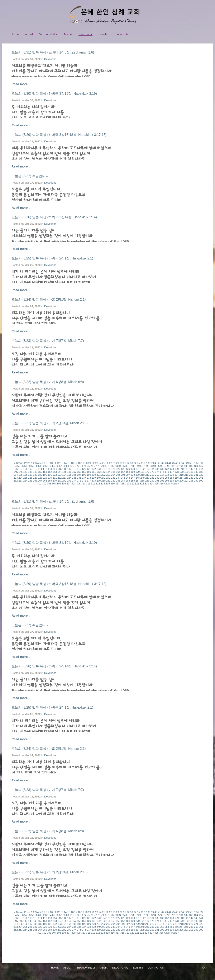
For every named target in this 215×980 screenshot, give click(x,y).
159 (84, 472)
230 (50, 478)
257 (182, 478)
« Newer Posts (22, 463)
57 (26, 466)
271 (59, 481)
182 (196, 472)
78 (99, 466)
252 (157, 478)
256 (177, 478)
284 (123, 481)
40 (156, 463)
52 (198, 463)
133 (147, 469)
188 (35, 475)
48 (184, 463)
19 (83, 463)
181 (191, 472)
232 (59, 478)
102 (186, 466)
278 (94, 481)
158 (79, 472)
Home (15, 34)
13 (62, 463)
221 (196, 475)
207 (128, 475)
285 (128, 481)
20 (86, 463)
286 (133, 481)
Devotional (85, 34)
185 (20, 475)
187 (30, 475)
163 (104, 472)
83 (116, 466)
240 (99, 478)
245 (123, 478)
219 (186, 475)
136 (162, 469)
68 (64, 466)
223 (16, 478)
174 (157, 472)
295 (177, 481)
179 (182, 472)
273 (69, 481)
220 (191, 475)
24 (100, 463)
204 (113, 475)
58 (29, 466)
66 (57, 466)
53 (201, 463)
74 (85, 466)
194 (64, 475)
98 (169, 466)
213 (157, 475)
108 (25, 469)
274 (74, 481)
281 (108, 481)
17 (76, 463)
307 (69, 484)
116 (64, 469)
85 (123, 466)
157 (74, 472)
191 (50, 475)
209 (138, 475)
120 (84, 469)
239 (94, 478)
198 (84, 475)
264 (25, 481)
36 (142, 463)
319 (127, 484)
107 (20, 469)
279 (99, 481)
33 (131, 463)
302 (44, 484)
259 (191, 478)
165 (113, 472)
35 (138, 463)
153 (55, 472)
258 (186, 478)
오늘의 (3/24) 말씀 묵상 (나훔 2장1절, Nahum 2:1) (49, 300)
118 (74, 469)
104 (196, 466)
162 (99, 472)
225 (25, 478)
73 (82, 466)
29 (117, 463)
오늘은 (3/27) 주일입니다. (31, 176)
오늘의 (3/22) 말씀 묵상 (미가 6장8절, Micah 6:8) (48, 382)
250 (147, 478)
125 (108, 469)
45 (173, 463)
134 (152, 469)
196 (74, 475)
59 (33, 466)
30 (121, 463)
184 (16, 475)
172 (147, 472)
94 (155, 466)
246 (128, 478)
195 (69, 475)
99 (172, 466)
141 (186, 469)
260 (196, 478)
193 (59, 475)
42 (163, 463)
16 (72, 463)
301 (39, 484)
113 (50, 469)
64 (50, 466)
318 (122, 484)
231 (55, 478)
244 (118, 478)
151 (45, 472)
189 (40, 475)
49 (187, 463)
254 (167, 478)
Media (68, 34)
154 (59, 472)
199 (89, 475)
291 (157, 481)
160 (89, 472)
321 (137, 484)
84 (120, 466)
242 (108, 478)
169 (133, 472)
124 (104, 469)
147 (25, 472)
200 (94, 475)
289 (147, 481)
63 (47, 466)
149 (35, 472)
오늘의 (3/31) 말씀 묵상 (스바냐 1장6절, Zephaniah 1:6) (53, 52)
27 (111, 463)
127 (118, 469)
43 (166, 463)
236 (79, 478)
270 (55, 481)
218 (182, 475)
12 (58, 463)
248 (138, 478)
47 (180, 463)
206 (123, 475)
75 (88, 466)
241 (104, 478)
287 (138, 481)
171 (143, 472)
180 (186, 472)
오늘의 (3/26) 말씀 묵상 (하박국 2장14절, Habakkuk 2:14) (54, 217)
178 (177, 472)
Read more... (21, 84)
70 (71, 466)
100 (176, 466)
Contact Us (121, 34)
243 (113, 478)
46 (177, 463)
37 (145, 463)
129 (128, 469)
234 (69, 478)
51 (194, 463)
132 (143, 469)
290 (152, 481)
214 (162, 475)
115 (59, 469)
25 (104, 463)
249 (143, 478)
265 (30, 481)
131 (138, 469)
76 (92, 466)
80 (106, 466)
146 (20, 472)
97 (165, 466)
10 (51, 463)
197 (79, 475)
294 (172, 481)
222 (201, 475)
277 (89, 481)
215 (167, 475)
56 (22, 466)
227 (35, 478)
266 (35, 481)
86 (127, 466)
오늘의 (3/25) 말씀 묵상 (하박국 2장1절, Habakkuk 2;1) (52, 258)
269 (50, 481)
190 (45, 475)
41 (159, 463)
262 (16, 481)
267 (40, 481)
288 (143, 481)
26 (107, 463)
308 (73, 484)
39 (152, 463)
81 (109, 466)
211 (147, 475)
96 (162, 466)
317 (118, 484)
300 (201, 481)
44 (170, 463)
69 (68, 466)
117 (69, 469)
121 (89, 469)
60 (36, 466)
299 (196, 481)
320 (132, 484)
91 (144, 466)
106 (16, 469)
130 (133, 469)
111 (40, 469)
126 (113, 469)
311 (88, 484)
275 (79, 481)
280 (104, 481)
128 (123, 469)
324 (152, 484)
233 (64, 478)
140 (182, 469)
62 (43, 466)
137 (167, 469)
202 (104, 475)
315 (108, 484)
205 (118, 475)
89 (137, 466)
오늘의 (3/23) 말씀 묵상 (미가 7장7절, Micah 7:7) (48, 341)
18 (79, 463)
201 (99, 475)
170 (138, 472)
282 (113, 481)
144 (201, 469)
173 (152, 472)
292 (162, 481)
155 (64, 472)
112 (45, 469)
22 (93, 463)
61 (40, 466)
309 (78, 484)
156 (69, 472)
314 (103, 484)
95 (158, 466)
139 (177, 469)
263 (20, 481)
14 (65, 463)
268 (45, 481)
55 (19, 466)
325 (157, 484)
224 (20, 478)
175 (162, 472)
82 (113, 466)
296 (182, 481)
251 (152, 478)
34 (135, 463)
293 (167, 481)
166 (118, 472)
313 (98, 484)
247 (133, 478)
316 (113, 484)
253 (162, 478)
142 (191, 469)
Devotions (50, 59)
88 (134, 466)
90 (141, 466)
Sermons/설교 (49, 34)
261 (201, 478)
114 (55, 469)
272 (64, 481)
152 (50, 472)
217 (177, 475)
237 (84, 478)
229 (45, 478)
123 (99, 469)
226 (30, 478)
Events (103, 34)
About (29, 34)
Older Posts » (172, 484)
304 (54, 484)
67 (61, 466)
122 (94, 469)
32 (128, 463)
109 (30, 469)
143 (196, 469)
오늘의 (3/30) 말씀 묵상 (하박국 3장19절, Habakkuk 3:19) (54, 94)
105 (201, 466)
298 (191, 481)
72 (78, 466)
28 (114, 463)
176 (167, 472)
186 (25, 475)
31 (125, 463)
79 (102, 466)
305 (59, 484)
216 (172, 475)
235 (74, 478)
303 (49, 484)
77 (95, 466)
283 (118, 481)
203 (108, 475)
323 (147, 484)
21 (90, 463)
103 (191, 466)
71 (74, 466)
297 (186, 481)
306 (64, 484)
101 (181, 466)
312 (93, 484)
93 (151, 466)
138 (172, 469)
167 (123, 472)
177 (172, 472)
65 (54, 466)
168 (128, 472)
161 (94, 472)
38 (149, 463)
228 (40, 478)
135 (157, 469)
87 (130, 466)
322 (142, 484)
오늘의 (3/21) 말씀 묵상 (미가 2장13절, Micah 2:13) (50, 423)
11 (55, 463)
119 (79, 469)
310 (83, 484)
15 (69, 463)
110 (35, 469)
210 (143, 475)
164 (108, 472)
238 (89, 478)
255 (172, 478)
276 (84, 481)
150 (40, 472)
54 (15, 466)
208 (133, 475)
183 (201, 472)
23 (97, 463)
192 (55, 475)
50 (191, 463)
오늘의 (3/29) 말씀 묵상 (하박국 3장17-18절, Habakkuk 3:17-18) (59, 135)
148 (30, 472)
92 (148, 466)
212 (152, 475)
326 (161, 484)
